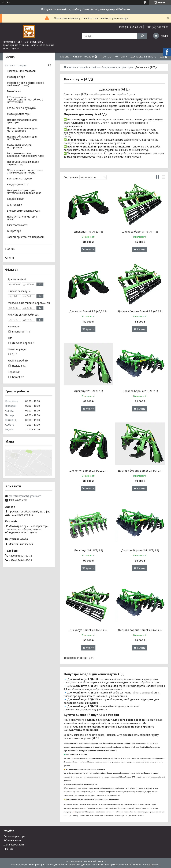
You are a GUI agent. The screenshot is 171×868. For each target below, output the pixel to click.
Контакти (121, 56)
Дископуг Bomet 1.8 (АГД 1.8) (88, 311)
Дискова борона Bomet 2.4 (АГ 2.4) (140, 630)
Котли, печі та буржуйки (22, 108)
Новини (10, 249)
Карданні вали (16, 199)
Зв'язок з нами (12, 840)
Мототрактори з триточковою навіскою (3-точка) (25, 84)
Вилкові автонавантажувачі (24, 211)
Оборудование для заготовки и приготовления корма (25, 172)
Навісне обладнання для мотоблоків (22, 138)
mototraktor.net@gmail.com (25, 496)
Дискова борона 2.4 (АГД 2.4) (140, 550)
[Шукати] (142, 36)
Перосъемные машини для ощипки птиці (23, 163)
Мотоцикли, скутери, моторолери (20, 146)
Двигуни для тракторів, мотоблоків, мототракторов (24, 192)
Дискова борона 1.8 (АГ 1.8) (140, 232)
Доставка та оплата (143, 56)
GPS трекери (14, 205)
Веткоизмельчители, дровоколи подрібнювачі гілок (25, 155)
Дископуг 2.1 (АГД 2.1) (88, 391)
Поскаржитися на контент (118, 865)
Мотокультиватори (19, 114)
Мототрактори (16, 77)
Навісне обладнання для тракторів (112, 67)
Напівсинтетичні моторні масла (22, 218)
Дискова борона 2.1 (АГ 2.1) (140, 391)
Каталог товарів (83, 56)
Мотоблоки (14, 91)
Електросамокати (18, 225)
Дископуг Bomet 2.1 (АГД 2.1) (88, 471)
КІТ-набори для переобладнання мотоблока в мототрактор (25, 100)
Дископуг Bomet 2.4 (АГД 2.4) (88, 630)
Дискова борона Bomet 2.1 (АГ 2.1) (140, 471)
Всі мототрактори (14, 836)
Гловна (65, 56)
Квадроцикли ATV (18, 185)
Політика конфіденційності (147, 865)
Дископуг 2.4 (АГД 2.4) (88, 550)
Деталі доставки (14, 845)
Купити (90, 249)
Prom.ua (102, 861)
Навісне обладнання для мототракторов (22, 130)
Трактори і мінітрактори (21, 71)
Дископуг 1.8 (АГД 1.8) (88, 232)
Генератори (14, 231)
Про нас (106, 56)
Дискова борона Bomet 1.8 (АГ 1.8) (140, 311)
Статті (10, 258)
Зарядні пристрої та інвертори (25, 237)
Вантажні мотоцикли (20, 179)
